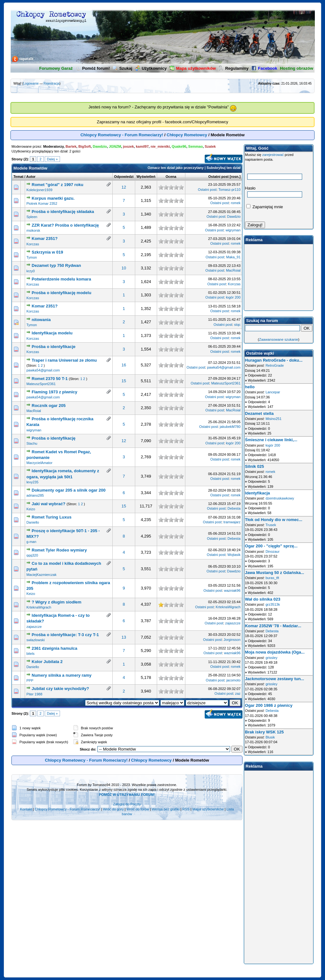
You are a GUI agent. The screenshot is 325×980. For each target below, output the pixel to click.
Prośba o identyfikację (54, 438)
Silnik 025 (255, 466)
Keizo (31, 509)
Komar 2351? (45, 239)
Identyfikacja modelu (52, 333)
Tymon (32, 257)
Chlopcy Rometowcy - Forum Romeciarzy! (122, 135)
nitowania (41, 320)
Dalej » (52, 159)
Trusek (271, 525)
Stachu (32, 443)
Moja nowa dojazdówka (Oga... (275, 652)
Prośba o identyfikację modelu (62, 293)
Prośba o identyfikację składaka (63, 212)
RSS (186, 809)
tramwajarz (232, 522)
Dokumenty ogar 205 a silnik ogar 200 (69, 490)
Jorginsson (232, 640)
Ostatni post (218, 177)
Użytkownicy (151, 68)
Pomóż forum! (93, 68)
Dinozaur (273, 551)
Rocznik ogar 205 (49, 406)
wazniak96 (232, 590)
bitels (30, 654)
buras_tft (272, 578)
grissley (272, 658)
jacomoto (233, 680)
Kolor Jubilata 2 (47, 662)
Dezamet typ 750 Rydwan (56, 265)
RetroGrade (275, 365)
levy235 (32, 482)
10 (124, 268)
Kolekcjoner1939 (39, 190)
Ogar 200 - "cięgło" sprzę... (271, 546)
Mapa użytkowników (208, 809)
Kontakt (26, 809)
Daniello (33, 522)
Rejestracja (51, 84)
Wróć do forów (138, 809)
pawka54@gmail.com (43, 370)
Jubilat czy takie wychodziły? (60, 689)
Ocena (171, 177)
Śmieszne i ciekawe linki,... (271, 440)
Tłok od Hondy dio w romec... (274, 520)
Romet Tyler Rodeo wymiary (59, 550)
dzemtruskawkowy (280, 498)
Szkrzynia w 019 (47, 252)
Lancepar (273, 392)
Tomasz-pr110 (229, 190)
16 (124, 365)
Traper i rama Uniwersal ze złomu (64, 360)
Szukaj (123, 68)
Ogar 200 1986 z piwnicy (269, 705)
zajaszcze (34, 627)
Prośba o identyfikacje (54, 347)
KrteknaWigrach (39, 607)
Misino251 (274, 419)
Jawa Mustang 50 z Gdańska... (275, 573)
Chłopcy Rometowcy (187, 135)
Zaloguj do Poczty (127, 804)
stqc (237, 325)
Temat (18, 177)
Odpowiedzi (124, 177)
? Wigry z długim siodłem (57, 602)
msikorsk (33, 230)
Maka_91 (233, 257)
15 (124, 381)
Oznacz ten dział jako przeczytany (176, 168)
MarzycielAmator (39, 463)
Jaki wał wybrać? (49, 504)
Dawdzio (234, 216)
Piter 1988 (34, 694)
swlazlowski (35, 640)
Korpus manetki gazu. (53, 198)
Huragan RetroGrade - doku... (274, 360)
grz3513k (273, 604)
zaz (238, 693)
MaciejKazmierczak (41, 575)
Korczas (33, 244)
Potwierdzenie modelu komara (61, 279)
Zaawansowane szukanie (279, 339)
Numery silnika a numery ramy (62, 675)
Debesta (234, 508)
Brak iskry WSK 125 (264, 732)
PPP (30, 680)
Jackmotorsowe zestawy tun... (275, 679)
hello (250, 387)
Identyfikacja (258, 493)
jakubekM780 (230, 427)
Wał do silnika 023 (263, 599)
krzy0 (30, 271)
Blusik (270, 737)
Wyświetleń (146, 177)
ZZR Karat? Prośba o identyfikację (65, 225)
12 (124, 187)
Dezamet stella (259, 413)
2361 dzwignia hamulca (55, 648)
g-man (31, 542)
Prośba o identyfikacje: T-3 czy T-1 (65, 635)
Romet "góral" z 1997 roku (58, 185)
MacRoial (233, 270)
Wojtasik (234, 555)
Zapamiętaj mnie (265, 207)
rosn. (235, 177)
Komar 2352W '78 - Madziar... (273, 626)
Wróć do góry (113, 809)
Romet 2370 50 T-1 (50, 379)
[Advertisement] (279, 277)
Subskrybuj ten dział (224, 168)
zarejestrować (273, 155)
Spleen (32, 217)
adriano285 (35, 495)
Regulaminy (233, 68)
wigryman (233, 230)
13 (124, 637)
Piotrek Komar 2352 (42, 203)
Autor (31, 177)
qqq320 (32, 555)
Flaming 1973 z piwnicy (55, 392)
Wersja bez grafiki (166, 809)
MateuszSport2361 (41, 384)
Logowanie (31, 84)
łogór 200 (233, 297)
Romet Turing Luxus (52, 517)
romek (236, 203)
